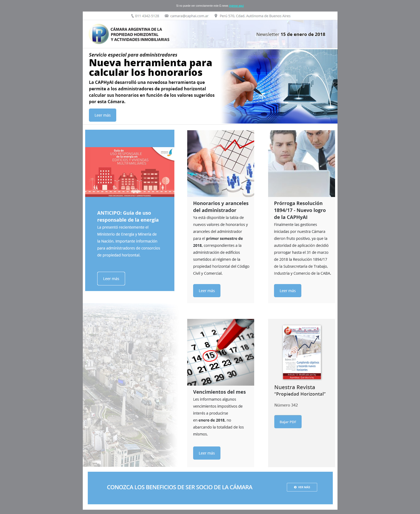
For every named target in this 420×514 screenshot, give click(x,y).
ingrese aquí (236, 6)
